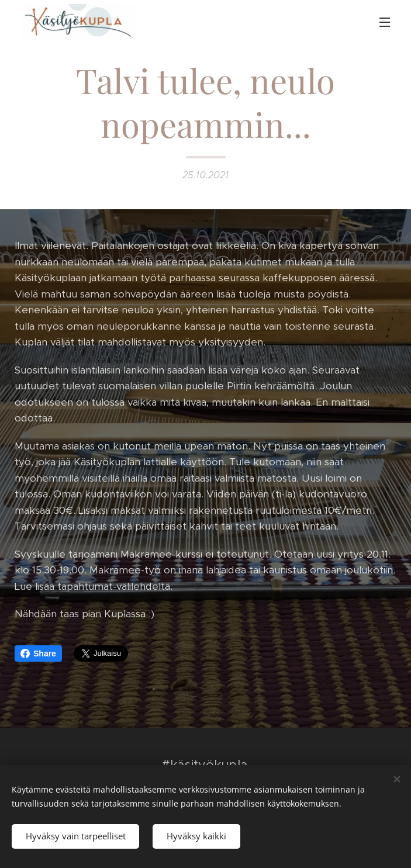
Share (38, 653)
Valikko (385, 22)
